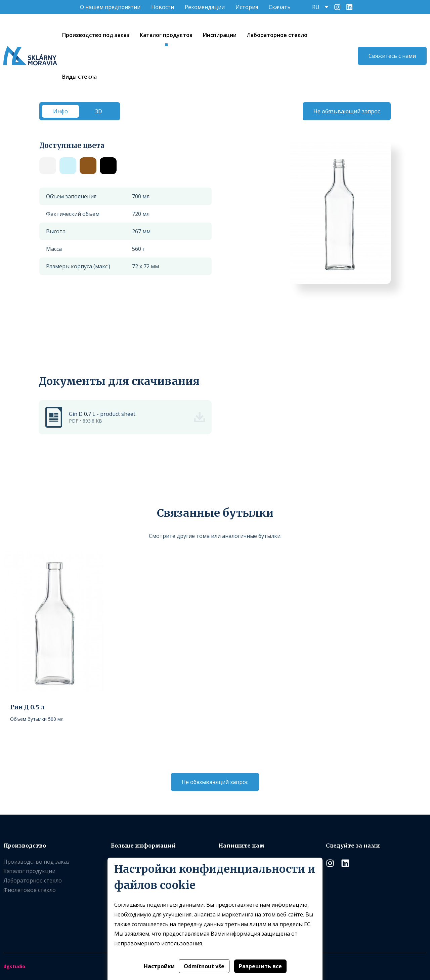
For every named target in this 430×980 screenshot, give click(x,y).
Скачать (280, 7)
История (247, 7)
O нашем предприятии (110, 7)
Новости (163, 7)
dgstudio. (15, 966)
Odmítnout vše (204, 966)
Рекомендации (205, 7)
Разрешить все (260, 966)
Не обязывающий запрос (347, 111)
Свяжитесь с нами (392, 56)
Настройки (159, 966)
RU (316, 7)
